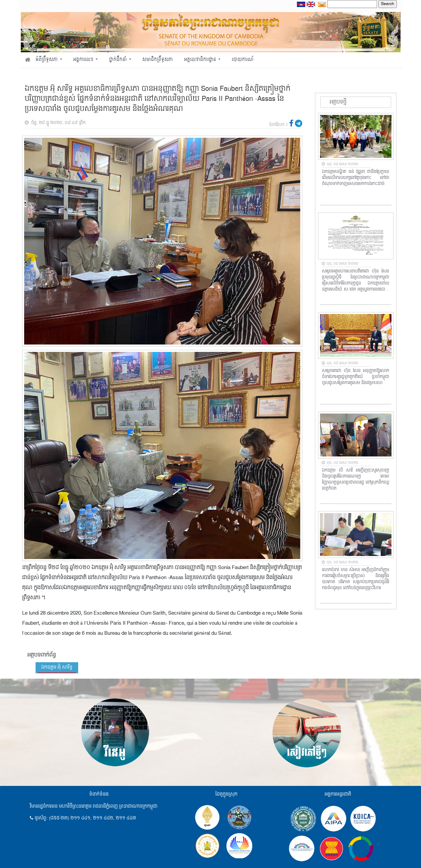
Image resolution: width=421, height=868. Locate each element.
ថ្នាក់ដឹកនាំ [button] (118, 60)
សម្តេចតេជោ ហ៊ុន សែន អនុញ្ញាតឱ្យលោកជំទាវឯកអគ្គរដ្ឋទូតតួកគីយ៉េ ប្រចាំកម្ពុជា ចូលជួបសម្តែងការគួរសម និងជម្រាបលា (356, 377)
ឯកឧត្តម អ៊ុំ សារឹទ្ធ (57, 667)
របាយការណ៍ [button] (243, 60)
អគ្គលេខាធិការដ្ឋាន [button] (201, 60)
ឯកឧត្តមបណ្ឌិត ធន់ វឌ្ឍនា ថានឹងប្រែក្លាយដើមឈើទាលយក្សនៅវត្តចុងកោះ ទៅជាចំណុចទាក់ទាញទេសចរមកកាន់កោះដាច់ (356, 178)
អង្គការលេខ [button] (84, 60)
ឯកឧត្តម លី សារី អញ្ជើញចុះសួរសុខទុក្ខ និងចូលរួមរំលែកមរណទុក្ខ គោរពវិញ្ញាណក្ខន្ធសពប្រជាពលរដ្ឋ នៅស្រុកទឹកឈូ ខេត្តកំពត (356, 480)
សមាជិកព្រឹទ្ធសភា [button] (157, 60)
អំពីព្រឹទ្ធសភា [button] (47, 60)
